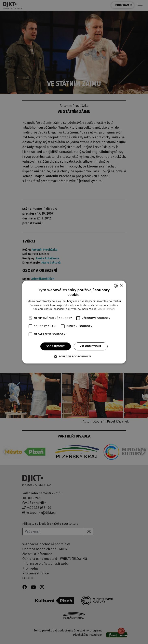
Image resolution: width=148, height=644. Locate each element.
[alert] (74, 322)
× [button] (121, 285)
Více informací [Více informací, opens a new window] (106, 309)
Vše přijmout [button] (56, 346)
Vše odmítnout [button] (90, 346)
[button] (74, 356)
